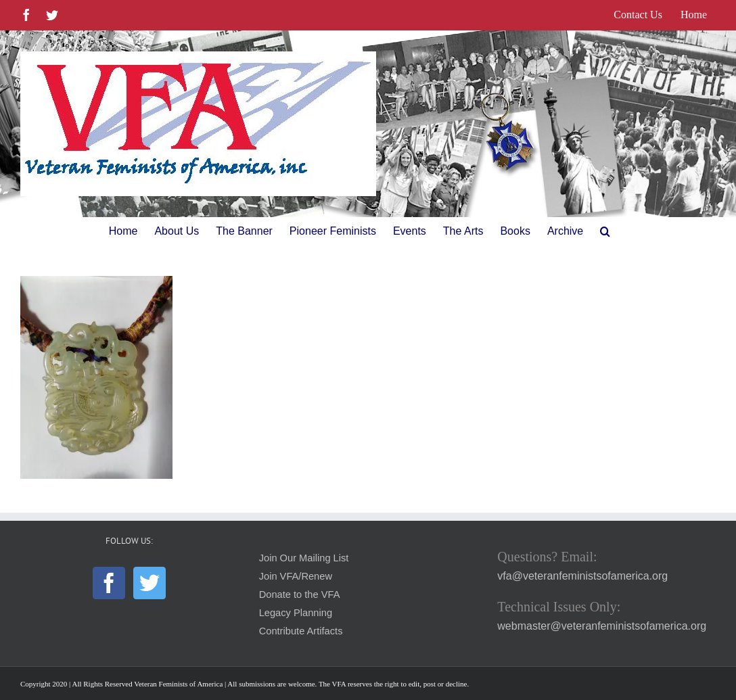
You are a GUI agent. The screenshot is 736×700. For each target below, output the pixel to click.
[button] (605, 231)
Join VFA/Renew (296, 576)
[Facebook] (109, 583)
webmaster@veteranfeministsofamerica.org (602, 626)
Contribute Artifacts (301, 631)
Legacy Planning (296, 613)
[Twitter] (149, 583)
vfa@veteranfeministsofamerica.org (582, 576)
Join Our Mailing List (304, 558)
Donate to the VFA (300, 594)
